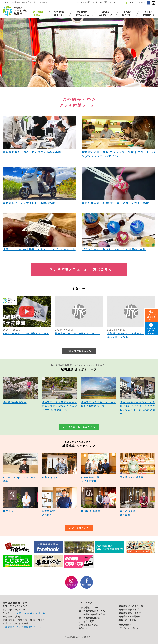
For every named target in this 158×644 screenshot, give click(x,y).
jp (126, 3)
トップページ (85, 603)
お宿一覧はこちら (79, 528)
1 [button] (135, 82)
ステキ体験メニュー (89, 608)
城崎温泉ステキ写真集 (129, 617)
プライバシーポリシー (129, 628)
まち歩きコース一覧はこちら (79, 427)
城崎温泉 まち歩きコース (131, 606)
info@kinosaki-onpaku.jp (30, 613)
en (132, 2)
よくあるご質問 (102, 2)
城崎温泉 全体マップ (129, 610)
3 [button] (141, 82)
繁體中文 (141, 2)
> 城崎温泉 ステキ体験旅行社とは (22, 627)
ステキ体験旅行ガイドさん (92, 611)
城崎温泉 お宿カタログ (130, 613)
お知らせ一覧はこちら (79, 351)
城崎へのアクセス (127, 620)
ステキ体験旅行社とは (90, 618)
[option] (79, 53)
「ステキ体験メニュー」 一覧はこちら (79, 269)
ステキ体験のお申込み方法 (92, 614)
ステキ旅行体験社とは (86, 2)
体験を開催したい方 (89, 625)
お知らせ (83, 628)
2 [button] (138, 82)
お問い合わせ (114, 2)
